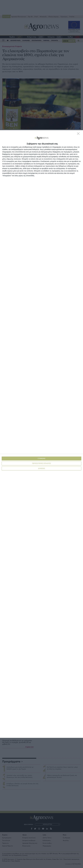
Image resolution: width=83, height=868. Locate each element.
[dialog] (41, 434)
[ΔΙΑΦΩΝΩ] (79, 134)
